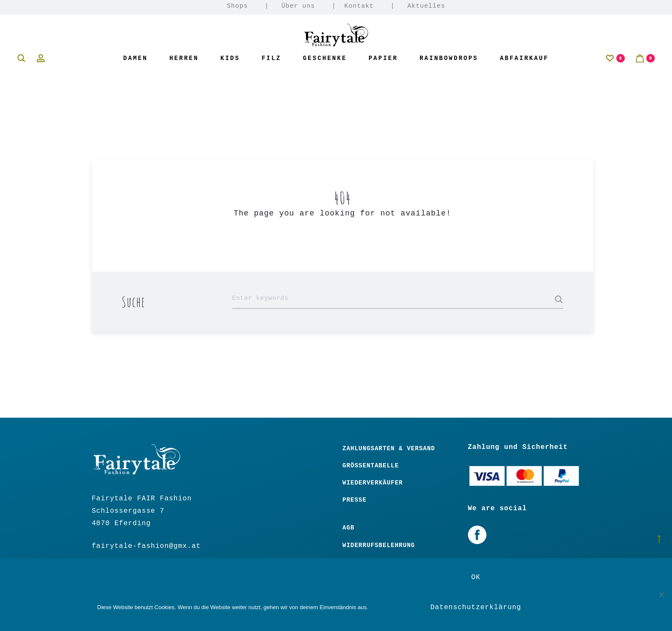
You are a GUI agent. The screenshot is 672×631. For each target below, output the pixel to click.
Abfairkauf (524, 58)
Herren (184, 58)
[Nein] (661, 595)
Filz (271, 58)
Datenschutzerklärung (476, 607)
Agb (348, 528)
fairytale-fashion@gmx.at (146, 546)
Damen (136, 58)
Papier (383, 58)
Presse (354, 500)
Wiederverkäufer (373, 483)
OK (476, 577)
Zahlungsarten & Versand (389, 449)
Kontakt (359, 6)
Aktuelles (426, 6)
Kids (230, 58)
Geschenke (325, 58)
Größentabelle (371, 466)
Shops (237, 6)
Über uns (298, 6)
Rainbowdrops (449, 58)
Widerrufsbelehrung (379, 545)
